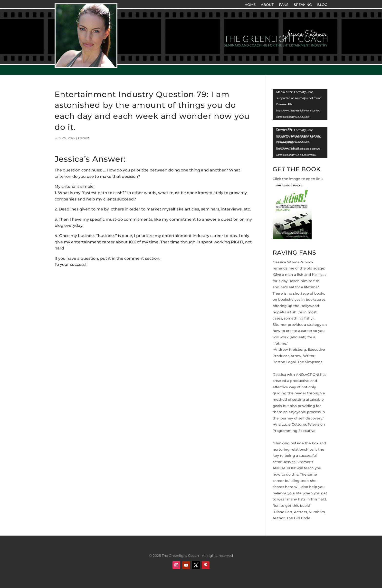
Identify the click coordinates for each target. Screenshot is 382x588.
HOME (250, 5)
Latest (84, 138)
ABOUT (267, 5)
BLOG (322, 5)
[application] (300, 104)
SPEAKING (303, 5)
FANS (284, 5)
